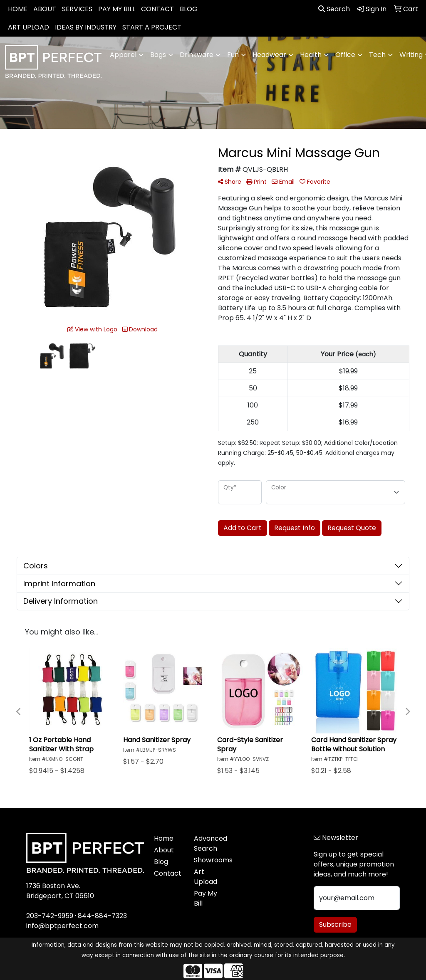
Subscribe (335, 924)
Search (334, 9)
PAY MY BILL (117, 9)
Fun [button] (233, 55)
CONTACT (157, 9)
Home (164, 838)
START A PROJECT (152, 27)
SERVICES (77, 9)
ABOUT (45, 9)
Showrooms (209, 860)
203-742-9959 (50, 916)
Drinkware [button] (197, 55)
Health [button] (311, 55)
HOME (18, 9)
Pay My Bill (206, 898)
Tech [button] (377, 55)
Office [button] (345, 55)
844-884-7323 (102, 916)
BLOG (189, 9)
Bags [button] (158, 55)
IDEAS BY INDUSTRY (86, 27)
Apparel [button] (123, 55)
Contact (168, 873)
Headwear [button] (269, 55)
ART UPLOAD (28, 27)
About (164, 850)
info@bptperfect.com (62, 926)
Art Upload (206, 877)
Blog (161, 862)
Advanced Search (209, 843)
